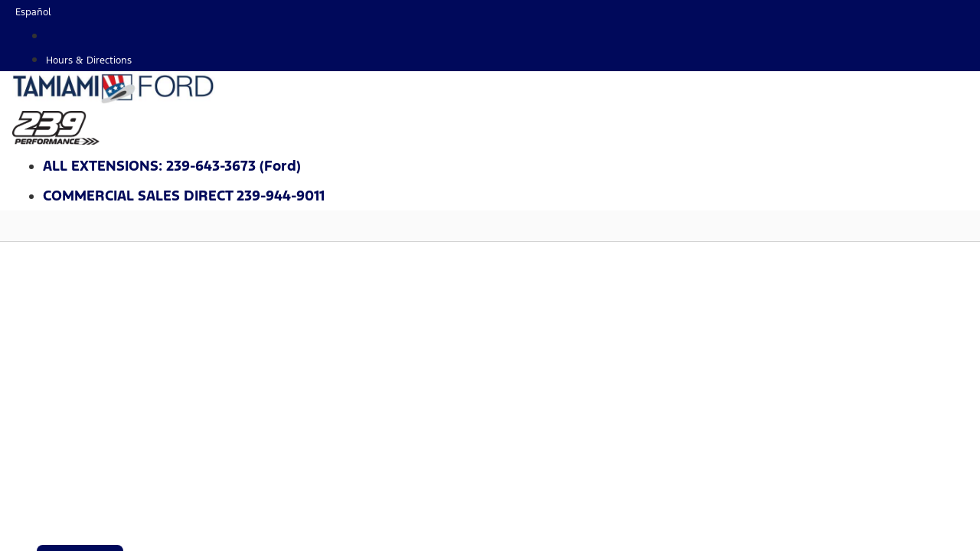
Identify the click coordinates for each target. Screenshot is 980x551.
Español (33, 12)
